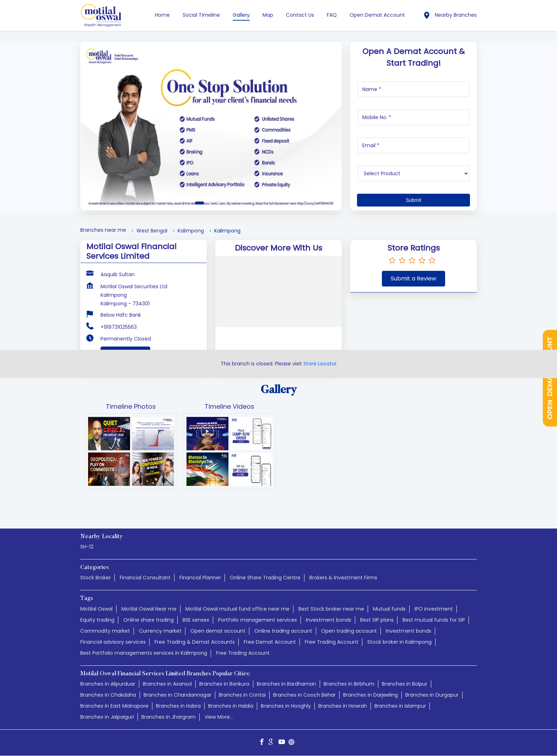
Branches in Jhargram (169, 717)
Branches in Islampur (400, 706)
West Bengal (152, 231)
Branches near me (103, 230)
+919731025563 (119, 327)
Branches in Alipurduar (108, 684)
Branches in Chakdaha (108, 695)
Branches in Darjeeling (371, 695)
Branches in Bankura (224, 684)
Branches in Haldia (231, 706)
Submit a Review (413, 278)
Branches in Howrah (343, 706)
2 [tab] (210, 203)
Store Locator (320, 364)
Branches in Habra (178, 706)
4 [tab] (226, 203)
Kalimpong (191, 231)
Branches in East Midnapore (114, 706)
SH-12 (87, 547)
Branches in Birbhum (349, 684)
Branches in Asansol (167, 684)
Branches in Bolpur (405, 684)
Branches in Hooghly (286, 706)
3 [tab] (218, 203)
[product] (414, 173)
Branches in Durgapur (432, 695)
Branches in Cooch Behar (304, 695)
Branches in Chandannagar (177, 695)
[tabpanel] (211, 126)
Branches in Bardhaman (286, 684)
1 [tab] (199, 203)
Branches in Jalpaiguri (107, 717)
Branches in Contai (242, 695)
